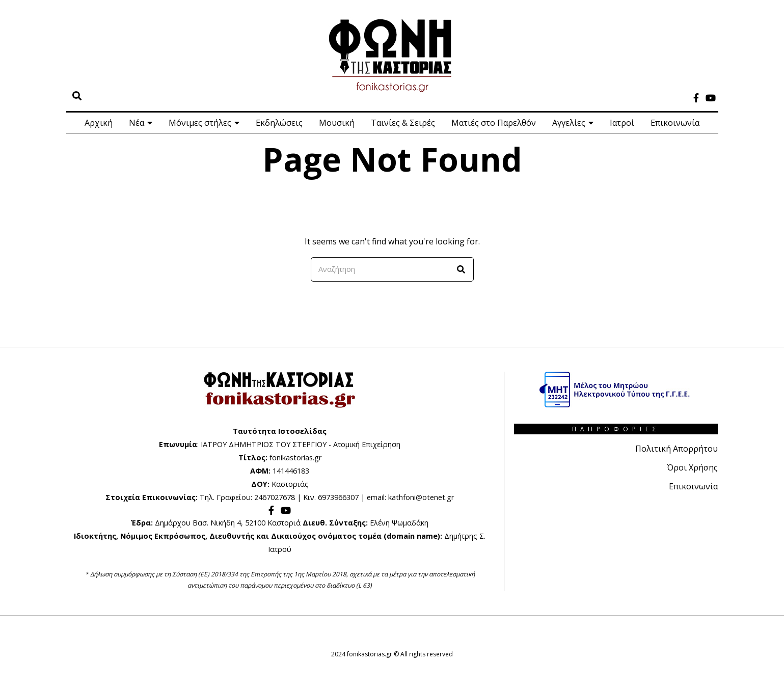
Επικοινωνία (675, 123)
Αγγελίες (569, 123)
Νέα (137, 123)
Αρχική (99, 123)
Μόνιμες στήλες (200, 123)
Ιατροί (622, 123)
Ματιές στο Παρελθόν (494, 123)
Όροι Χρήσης (692, 467)
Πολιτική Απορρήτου (677, 449)
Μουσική (337, 123)
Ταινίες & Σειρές (403, 123)
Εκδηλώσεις (279, 123)
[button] (462, 269)
